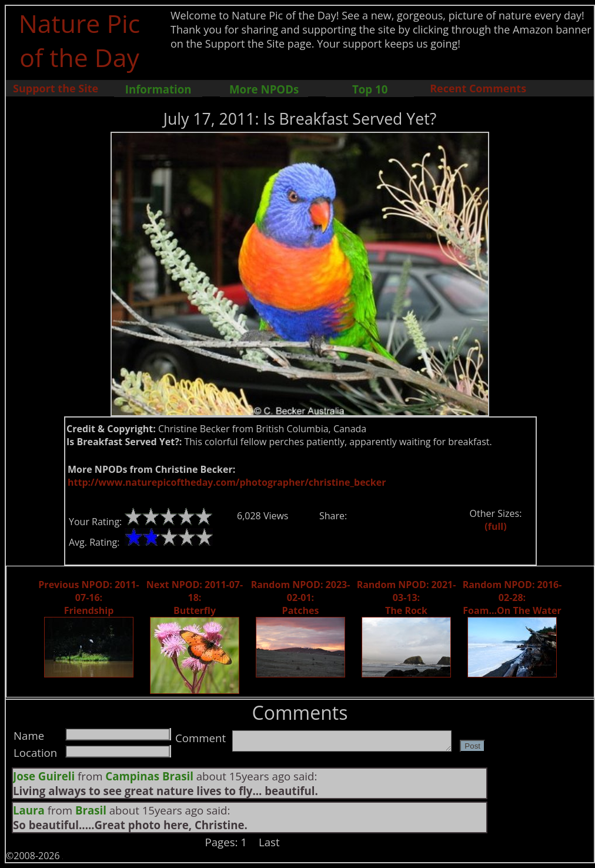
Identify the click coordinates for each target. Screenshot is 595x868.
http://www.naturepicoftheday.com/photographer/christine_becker (227, 482)
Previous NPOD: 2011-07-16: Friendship (88, 597)
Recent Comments (478, 88)
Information (158, 89)
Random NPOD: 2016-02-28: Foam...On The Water (512, 597)
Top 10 (370, 89)
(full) (495, 526)
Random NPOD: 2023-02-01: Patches (301, 597)
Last (269, 842)
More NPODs (264, 89)
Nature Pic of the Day (80, 40)
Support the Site (56, 88)
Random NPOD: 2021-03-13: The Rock (407, 597)
